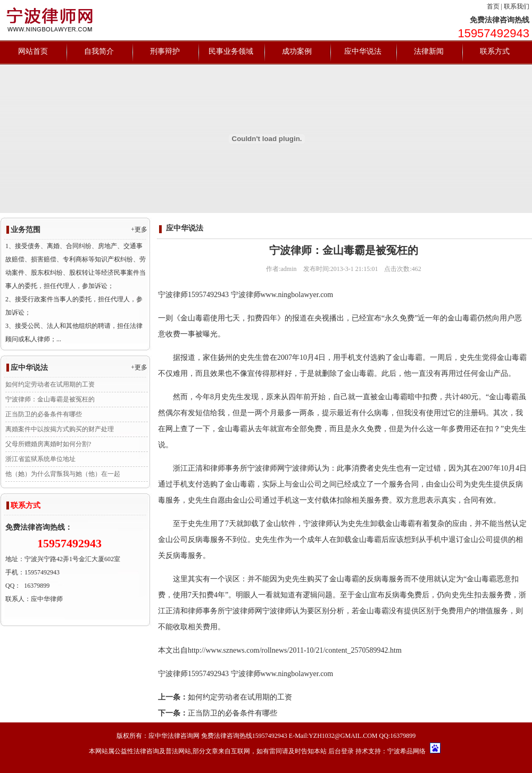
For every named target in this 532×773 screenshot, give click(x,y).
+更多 (139, 229)
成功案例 (297, 51)
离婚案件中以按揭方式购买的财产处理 (60, 429)
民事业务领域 (231, 51)
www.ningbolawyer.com (297, 295)
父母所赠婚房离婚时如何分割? (48, 444)
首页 (493, 6)
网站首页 (33, 51)
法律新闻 (429, 51)
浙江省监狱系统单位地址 (40, 459)
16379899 (37, 586)
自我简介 (99, 51)
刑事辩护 (165, 51)
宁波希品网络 (406, 751)
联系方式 (495, 51)
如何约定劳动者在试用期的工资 (50, 384)
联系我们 (517, 6)
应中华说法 (363, 51)
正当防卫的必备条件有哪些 (44, 414)
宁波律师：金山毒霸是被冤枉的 (50, 399)
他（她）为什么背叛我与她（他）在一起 (63, 474)
